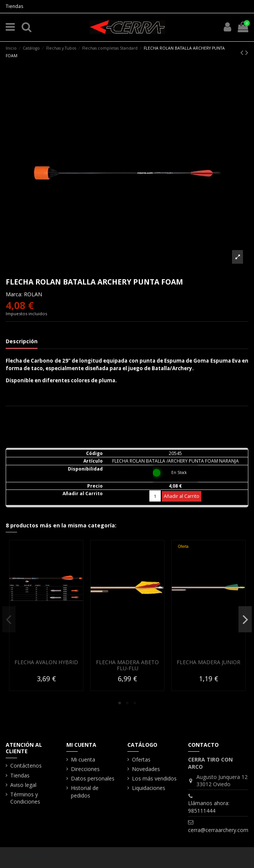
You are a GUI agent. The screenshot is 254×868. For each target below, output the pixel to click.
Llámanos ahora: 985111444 (209, 807)
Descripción (22, 341)
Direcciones (85, 769)
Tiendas (14, 6)
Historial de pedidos (85, 792)
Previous (9, 619)
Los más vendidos (154, 778)
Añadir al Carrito (182, 496)
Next (245, 619)
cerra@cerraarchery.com (218, 830)
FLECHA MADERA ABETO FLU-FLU (127, 665)
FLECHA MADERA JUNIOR (209, 662)
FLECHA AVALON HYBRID (46, 662)
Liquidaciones (149, 788)
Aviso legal (23, 785)
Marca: (14, 294)
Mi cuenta (83, 759)
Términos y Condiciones (25, 798)
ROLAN (33, 294)
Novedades (146, 769)
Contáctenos (26, 766)
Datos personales (93, 778)
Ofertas (141, 759)
